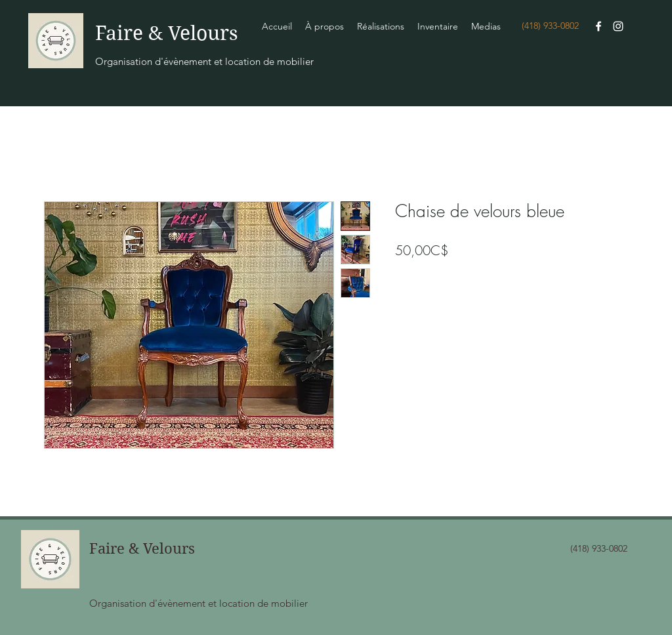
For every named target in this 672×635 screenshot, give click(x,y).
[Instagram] (618, 26)
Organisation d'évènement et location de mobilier (204, 61)
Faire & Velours (167, 33)
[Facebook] (598, 26)
